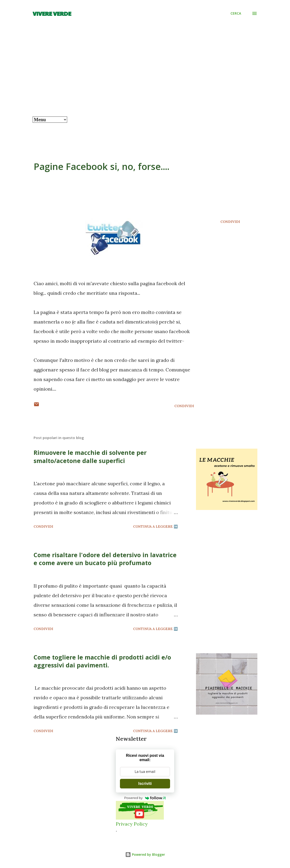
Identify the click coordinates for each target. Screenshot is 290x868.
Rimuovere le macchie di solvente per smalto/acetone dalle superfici (90, 456)
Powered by (145, 798)
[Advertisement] (145, 81)
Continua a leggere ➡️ (155, 527)
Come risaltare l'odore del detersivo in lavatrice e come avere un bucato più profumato (105, 559)
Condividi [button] (230, 222)
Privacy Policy (132, 824)
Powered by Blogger (145, 854)
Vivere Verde (52, 13)
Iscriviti (145, 784)
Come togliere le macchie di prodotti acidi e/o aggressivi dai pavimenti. (102, 661)
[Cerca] (236, 13)
